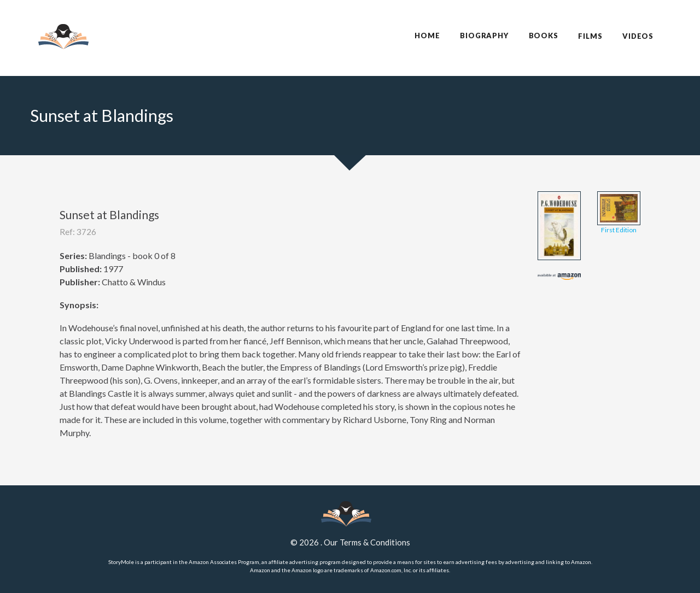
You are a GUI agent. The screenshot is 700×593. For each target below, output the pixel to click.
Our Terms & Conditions (367, 542)
